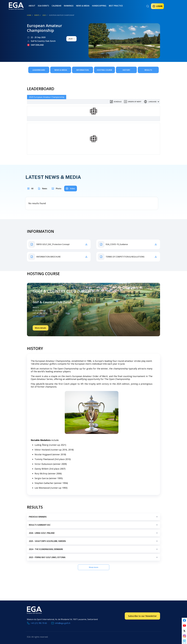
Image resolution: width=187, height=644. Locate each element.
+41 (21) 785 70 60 (39, 623)
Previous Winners (94, 518)
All (32, 189)
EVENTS (37, 15)
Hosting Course (104, 70)
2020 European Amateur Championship (47, 97)
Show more (93, 567)
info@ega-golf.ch (63, 623)
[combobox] (71, 39)
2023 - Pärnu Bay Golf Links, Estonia (94, 558)
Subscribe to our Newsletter (142, 616)
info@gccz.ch (38, 316)
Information (83, 70)
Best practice (116, 6)
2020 (44, 15)
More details (40, 328)
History (126, 70)
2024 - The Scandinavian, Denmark (94, 550)
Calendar (56, 6)
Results (148, 70)
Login (157, 6)
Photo (58, 189)
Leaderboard (39, 70)
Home (29, 15)
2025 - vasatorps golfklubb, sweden (94, 542)
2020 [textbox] (70, 39)
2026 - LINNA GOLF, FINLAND (94, 534)
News (45, 189)
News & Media (83, 6)
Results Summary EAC (94, 526)
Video (72, 189)
